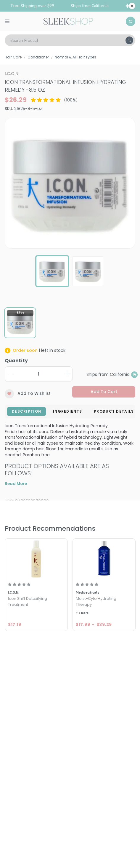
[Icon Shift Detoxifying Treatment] (36, 559)
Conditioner (38, 57)
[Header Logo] (68, 21)
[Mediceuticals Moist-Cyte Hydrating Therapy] (104, 559)
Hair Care (13, 57)
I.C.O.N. (12, 74)
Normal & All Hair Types (75, 57)
